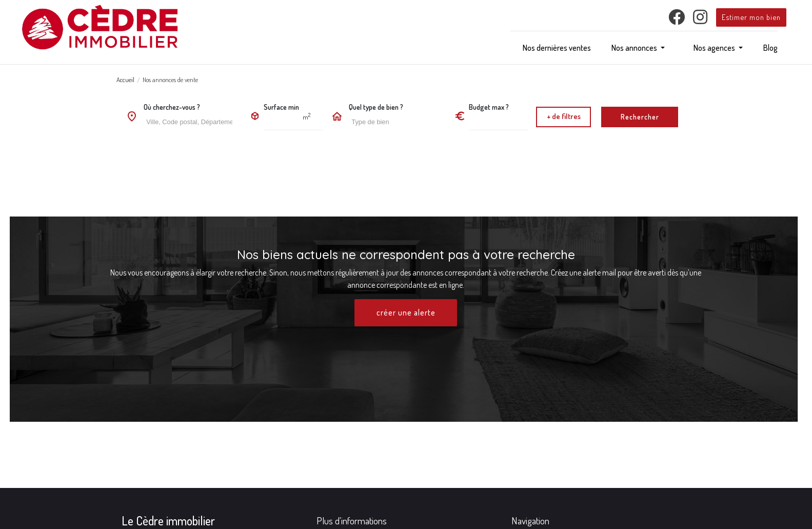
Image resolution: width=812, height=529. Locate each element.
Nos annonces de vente (170, 80)
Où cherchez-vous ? (172, 107)
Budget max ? (489, 107)
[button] (638, 48)
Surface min (281, 107)
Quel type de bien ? (376, 107)
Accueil (125, 80)
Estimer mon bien (751, 17)
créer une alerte (406, 313)
